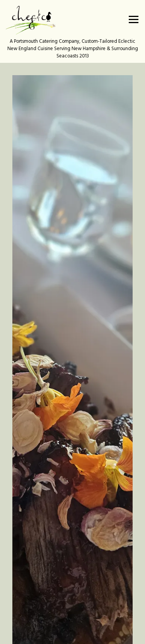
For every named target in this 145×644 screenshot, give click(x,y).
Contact (72, 614)
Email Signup (72, 634)
